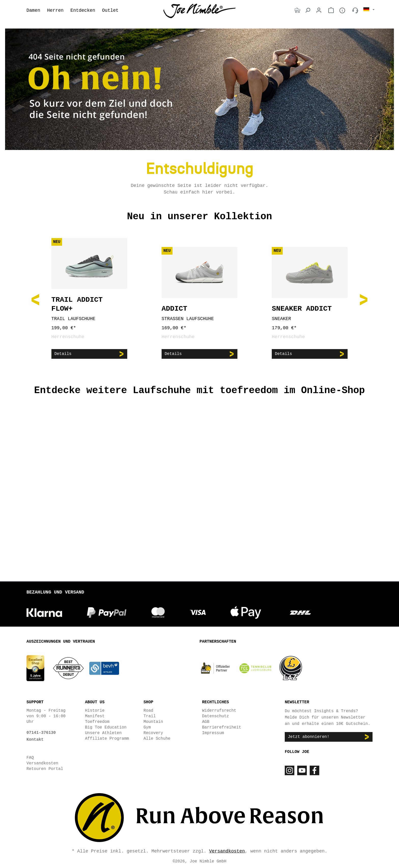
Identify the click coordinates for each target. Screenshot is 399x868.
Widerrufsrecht (219, 710)
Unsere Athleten (103, 733)
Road (148, 710)
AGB (206, 721)
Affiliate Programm (107, 738)
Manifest (95, 716)
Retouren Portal (45, 768)
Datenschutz (216, 716)
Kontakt (35, 739)
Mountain (153, 721)
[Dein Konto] (319, 10)
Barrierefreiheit (222, 727)
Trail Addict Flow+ (77, 304)
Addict (174, 309)
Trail (150, 716)
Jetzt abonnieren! (309, 737)
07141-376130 (41, 732)
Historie (95, 710)
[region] (199, 299)
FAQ (30, 757)
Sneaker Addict (302, 309)
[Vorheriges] (35, 299)
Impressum (213, 733)
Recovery (153, 733)
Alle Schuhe (157, 738)
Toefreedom (97, 721)
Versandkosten (42, 763)
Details (63, 354)
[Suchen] (308, 10)
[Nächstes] (364, 299)
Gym (147, 727)
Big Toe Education (106, 727)
